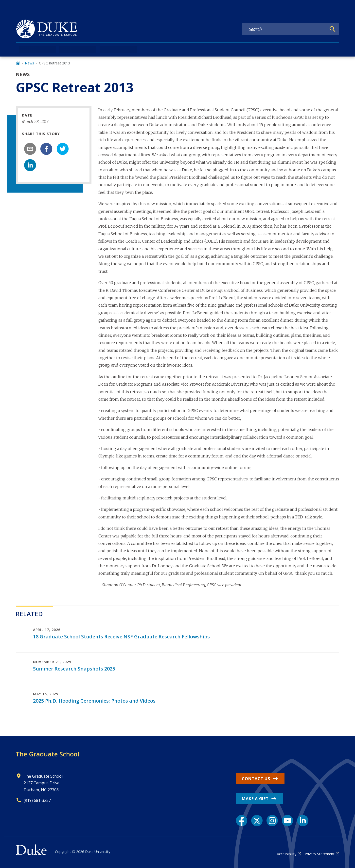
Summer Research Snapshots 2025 (74, 669)
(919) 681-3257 (37, 800)
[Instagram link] (272, 821)
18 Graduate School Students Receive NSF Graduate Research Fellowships (121, 637)
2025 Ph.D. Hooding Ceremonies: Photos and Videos (94, 701)
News (29, 63)
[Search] (333, 29)
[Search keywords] (284, 29)
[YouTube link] (287, 821)
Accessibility (287, 854)
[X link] (257, 821)
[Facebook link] (242, 821)
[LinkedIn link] (303, 821)
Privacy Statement (320, 854)
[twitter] (63, 149)
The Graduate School (47, 754)
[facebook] (46, 149)
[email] (30, 149)
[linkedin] (30, 165)
